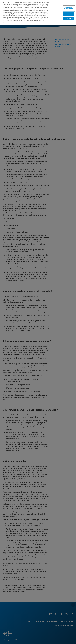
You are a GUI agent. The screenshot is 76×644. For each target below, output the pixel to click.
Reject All (69, 14)
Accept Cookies (69, 19)
